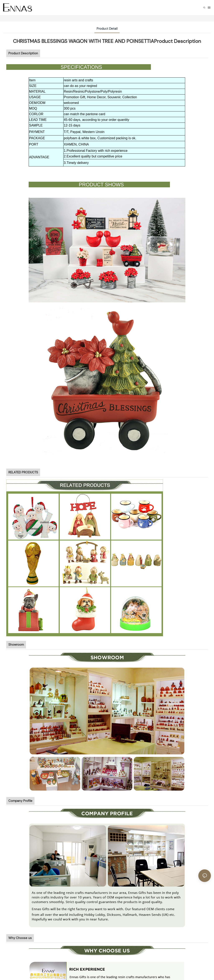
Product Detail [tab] (107, 29)
